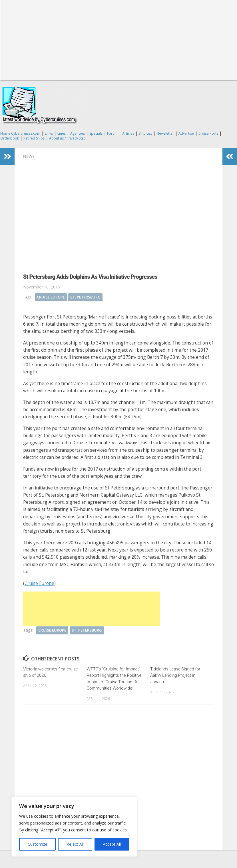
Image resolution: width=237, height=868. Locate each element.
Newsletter (165, 133)
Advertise (186, 133)
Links (49, 133)
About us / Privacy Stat (67, 138)
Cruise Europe (51, 297)
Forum (112, 133)
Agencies (78, 133)
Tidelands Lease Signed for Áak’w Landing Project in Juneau (175, 675)
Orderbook (10, 138)
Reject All (75, 844)
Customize (38, 844)
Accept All (112, 844)
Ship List (145, 133)
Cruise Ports (208, 133)
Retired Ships (34, 138)
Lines (62, 133)
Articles (128, 133)
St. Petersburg (85, 297)
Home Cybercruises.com (20, 133)
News (29, 156)
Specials (96, 133)
